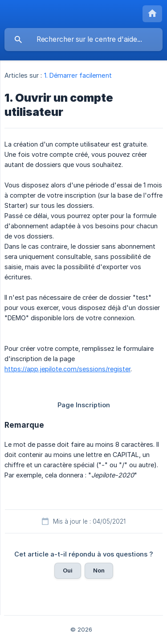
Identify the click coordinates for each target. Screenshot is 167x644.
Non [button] (99, 570)
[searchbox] (83, 40)
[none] (152, 14)
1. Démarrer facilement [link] (78, 75)
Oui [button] (68, 570)
